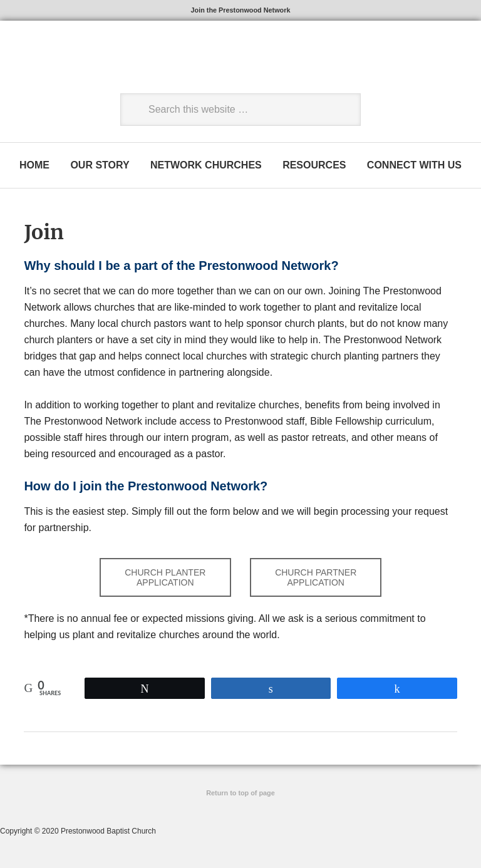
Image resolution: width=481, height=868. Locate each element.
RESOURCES (316, 168)
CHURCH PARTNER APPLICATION (316, 582)
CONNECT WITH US (418, 168)
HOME (31, 168)
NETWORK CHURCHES (206, 168)
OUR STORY (98, 168)
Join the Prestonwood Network (240, 11)
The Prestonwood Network (110, 64)
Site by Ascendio (241, 811)
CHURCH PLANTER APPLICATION (165, 582)
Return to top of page (240, 798)
